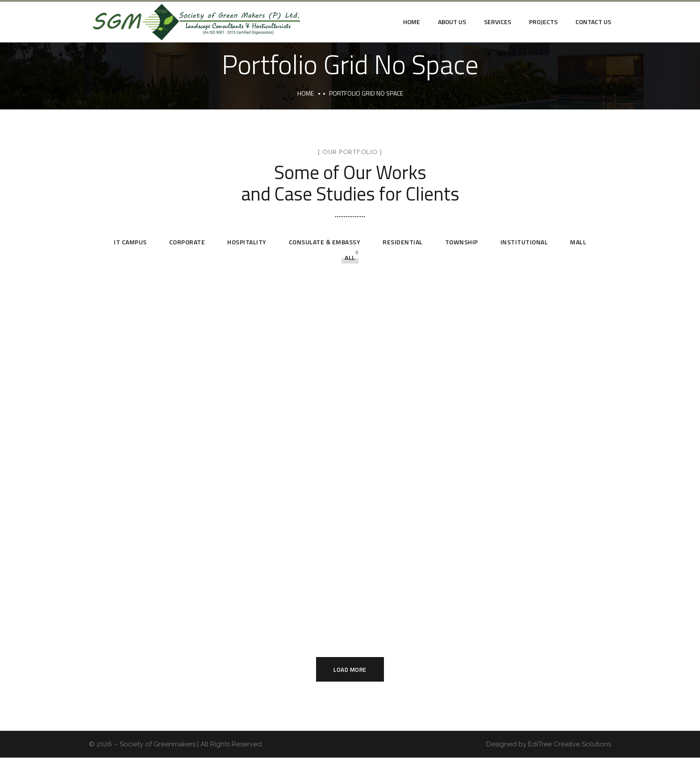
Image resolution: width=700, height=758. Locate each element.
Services (498, 22)
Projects (543, 22)
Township (462, 242)
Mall (578, 242)
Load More (350, 670)
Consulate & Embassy (325, 242)
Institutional (524, 242)
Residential (403, 242)
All (350, 258)
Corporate (187, 242)
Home (412, 22)
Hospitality (247, 242)
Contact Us (593, 22)
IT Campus (130, 242)
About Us (452, 22)
